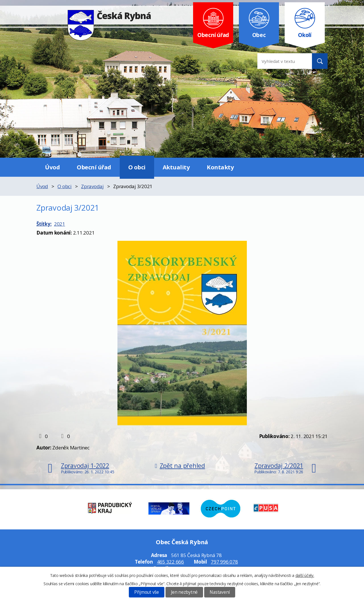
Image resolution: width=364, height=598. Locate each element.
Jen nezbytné (184, 592)
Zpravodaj (92, 186)
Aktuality (176, 167)
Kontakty (220, 167)
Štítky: (44, 224)
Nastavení (220, 592)
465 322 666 (170, 562)
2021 (60, 224)
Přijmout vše (147, 592)
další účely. (305, 575)
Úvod (52, 167)
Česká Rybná (109, 16)
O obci (137, 167)
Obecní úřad (94, 167)
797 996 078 (224, 562)
